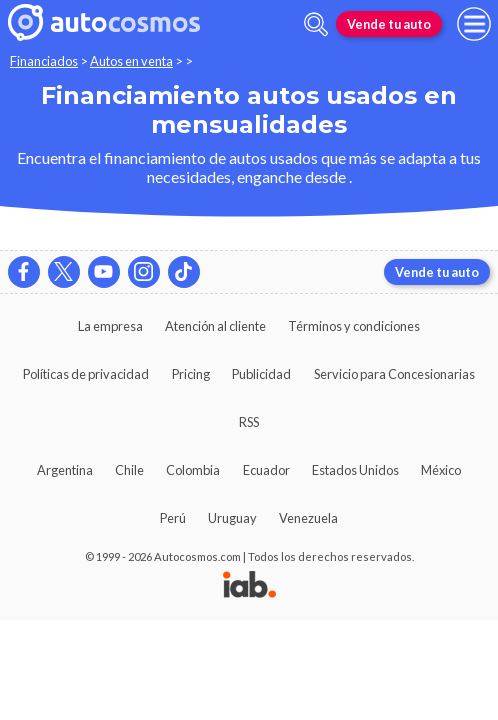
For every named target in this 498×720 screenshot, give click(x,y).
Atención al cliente (215, 326)
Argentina (65, 470)
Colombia (193, 470)
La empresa (110, 326)
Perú (173, 518)
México (441, 470)
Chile (129, 470)
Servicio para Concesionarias (394, 374)
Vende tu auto (389, 24)
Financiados (44, 61)
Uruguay (232, 518)
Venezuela (308, 518)
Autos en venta (131, 61)
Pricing (191, 374)
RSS (249, 422)
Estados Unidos (355, 470)
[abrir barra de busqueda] (316, 24)
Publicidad (261, 374)
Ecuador (266, 470)
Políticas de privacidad (86, 374)
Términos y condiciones (354, 326)
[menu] (474, 24)
